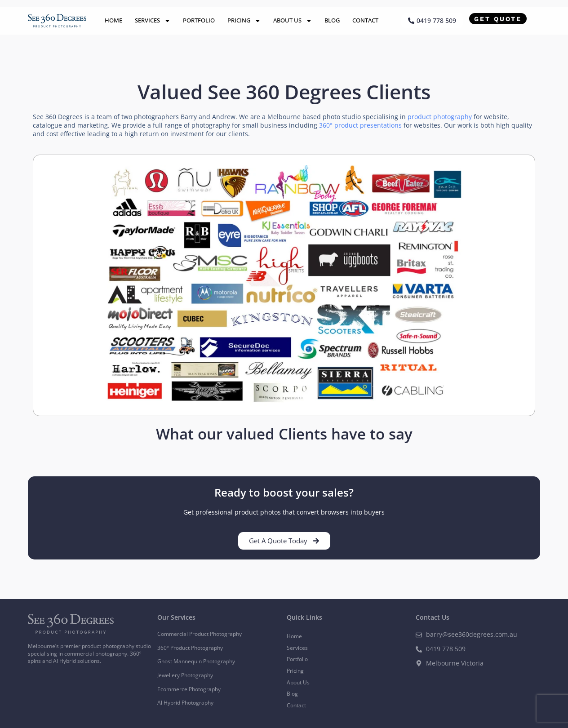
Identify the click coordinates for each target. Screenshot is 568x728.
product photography (440, 117)
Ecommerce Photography (189, 689)
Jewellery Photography (185, 675)
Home (113, 20)
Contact (365, 20)
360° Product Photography (190, 648)
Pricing (244, 21)
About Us (293, 21)
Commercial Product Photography (200, 634)
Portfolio (199, 20)
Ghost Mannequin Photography (196, 661)
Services (153, 21)
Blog (332, 20)
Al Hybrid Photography (185, 703)
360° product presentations (360, 125)
